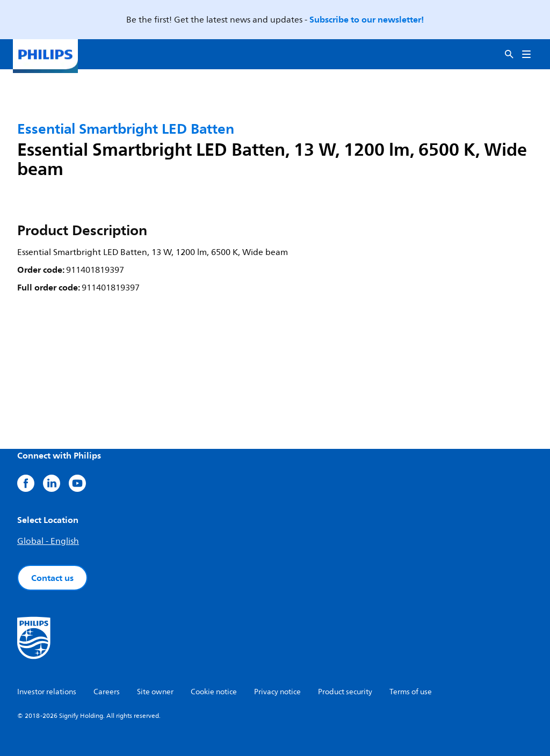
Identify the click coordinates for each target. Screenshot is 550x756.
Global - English (48, 541)
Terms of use (411, 692)
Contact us (52, 578)
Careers (107, 692)
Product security (345, 692)
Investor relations (47, 692)
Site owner (155, 692)
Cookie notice (214, 692)
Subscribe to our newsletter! (367, 19)
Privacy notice (277, 692)
